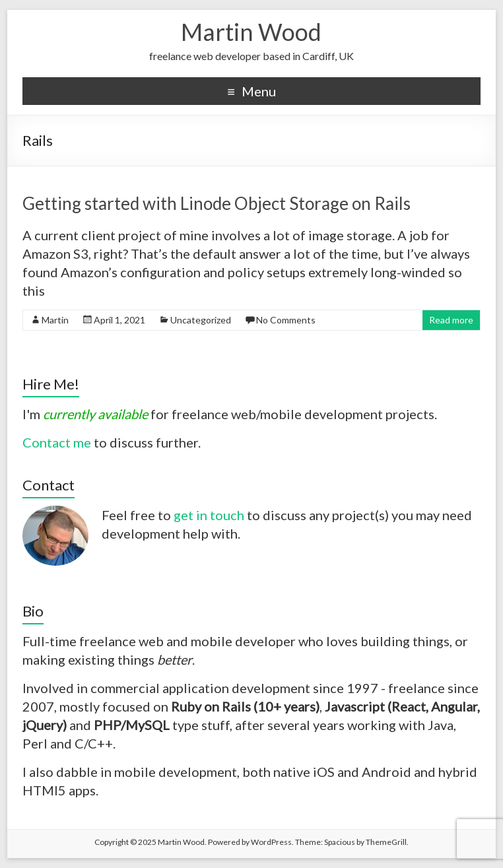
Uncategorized (201, 320)
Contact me (57, 442)
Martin (55, 320)
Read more (451, 320)
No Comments (286, 320)
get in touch (209, 515)
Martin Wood (251, 32)
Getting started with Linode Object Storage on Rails (217, 203)
